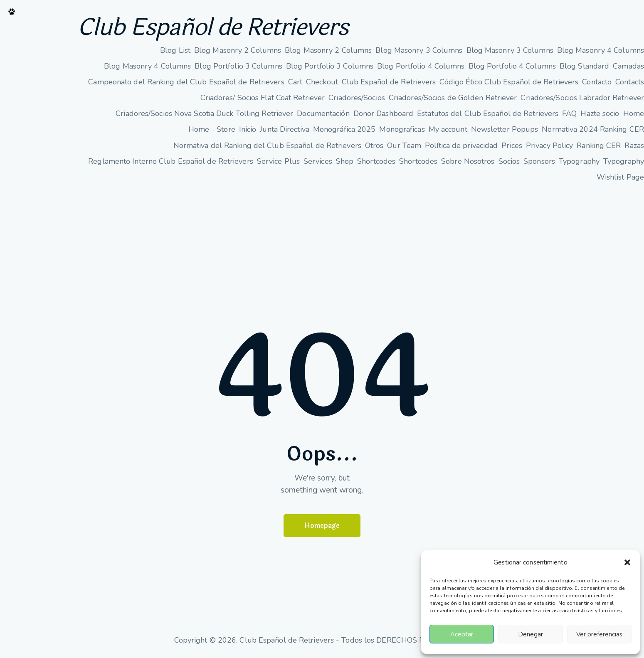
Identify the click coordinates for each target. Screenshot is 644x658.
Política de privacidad (461, 145)
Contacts (630, 82)
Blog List (175, 50)
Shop (345, 161)
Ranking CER (599, 145)
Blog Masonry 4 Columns (601, 50)
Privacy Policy (549, 145)
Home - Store (212, 130)
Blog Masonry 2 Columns (238, 50)
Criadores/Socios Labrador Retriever (582, 98)
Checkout (322, 82)
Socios (509, 161)
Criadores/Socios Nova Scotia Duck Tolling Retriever (204, 114)
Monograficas (402, 130)
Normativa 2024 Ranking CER (593, 130)
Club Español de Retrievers (215, 28)
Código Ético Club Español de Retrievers (509, 82)
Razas (634, 145)
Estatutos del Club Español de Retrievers (488, 114)
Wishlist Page (620, 177)
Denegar (530, 634)
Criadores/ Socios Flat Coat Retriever (263, 98)
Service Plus (278, 161)
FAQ (569, 114)
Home (634, 114)
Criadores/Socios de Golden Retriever (453, 98)
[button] (627, 562)
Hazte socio (600, 114)
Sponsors (539, 161)
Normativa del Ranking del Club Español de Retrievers (267, 145)
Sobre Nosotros (468, 161)
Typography (579, 161)
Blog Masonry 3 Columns (419, 50)
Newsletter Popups (505, 130)
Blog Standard (584, 66)
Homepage (322, 526)
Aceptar (462, 634)
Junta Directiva (285, 130)
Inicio (248, 130)
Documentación (323, 114)
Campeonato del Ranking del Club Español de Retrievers (186, 82)
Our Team (404, 145)
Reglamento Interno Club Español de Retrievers (171, 161)
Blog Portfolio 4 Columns (421, 66)
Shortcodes (376, 161)
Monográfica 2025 (344, 130)
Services (318, 161)
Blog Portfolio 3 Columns (238, 66)
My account (448, 130)
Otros (374, 145)
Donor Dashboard (384, 114)
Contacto (597, 82)
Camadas (628, 66)
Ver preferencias (599, 634)
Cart (295, 82)
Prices (512, 145)
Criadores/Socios (357, 98)
